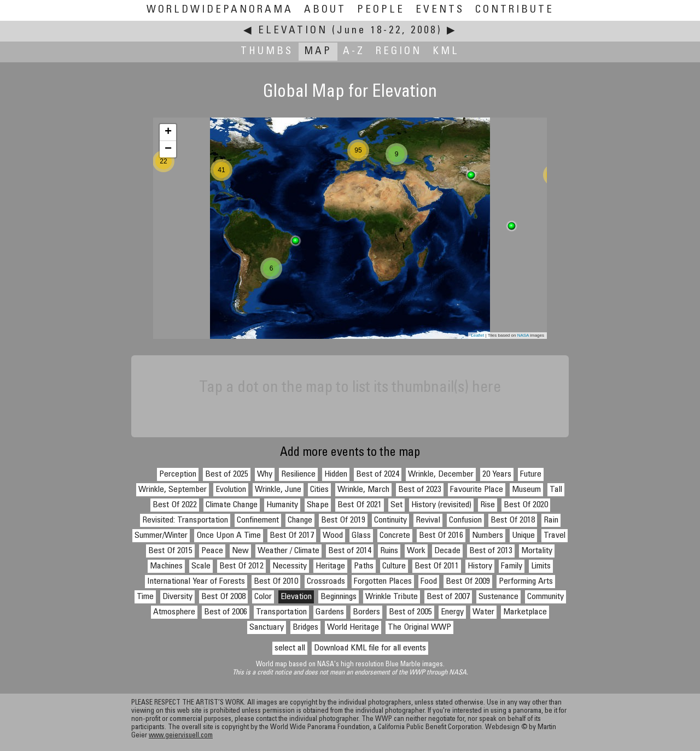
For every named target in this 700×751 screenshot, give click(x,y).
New (240, 551)
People (381, 10)
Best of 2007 (448, 597)
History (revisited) (441, 505)
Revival (428, 520)
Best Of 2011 (437, 566)
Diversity (177, 597)
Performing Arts (526, 582)
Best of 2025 (227, 474)
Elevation (293, 31)
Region (399, 52)
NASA (523, 335)
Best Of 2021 (360, 505)
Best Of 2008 (223, 597)
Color (263, 597)
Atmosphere (174, 612)
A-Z (354, 52)
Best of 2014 (350, 551)
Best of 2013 (491, 551)
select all (290, 648)
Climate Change (232, 505)
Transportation (281, 612)
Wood (333, 536)
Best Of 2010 (276, 582)
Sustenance (498, 597)
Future (531, 474)
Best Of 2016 (441, 536)
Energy (452, 612)
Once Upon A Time (229, 536)
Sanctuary (267, 627)
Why (265, 474)
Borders (366, 612)
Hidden (336, 474)
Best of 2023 (420, 490)
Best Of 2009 (468, 582)
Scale (201, 566)
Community (546, 597)
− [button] (168, 149)
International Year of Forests (196, 582)
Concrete (395, 536)
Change (300, 520)
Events (440, 10)
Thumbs (267, 52)
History (480, 566)
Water (483, 612)
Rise (488, 505)
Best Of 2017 (292, 536)
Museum (526, 490)
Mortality (537, 551)
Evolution (231, 490)
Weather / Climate (288, 551)
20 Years (497, 474)
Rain (551, 520)
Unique (523, 536)
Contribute (515, 10)
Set (396, 505)
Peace (212, 551)
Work (416, 551)
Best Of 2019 (343, 520)
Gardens (330, 612)
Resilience (298, 474)
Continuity (390, 520)
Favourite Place (477, 490)
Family (512, 566)
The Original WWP (419, 627)
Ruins (389, 551)
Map (318, 52)
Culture (394, 566)
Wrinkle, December (441, 474)
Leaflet (477, 335)
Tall (556, 490)
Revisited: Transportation (185, 520)
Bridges (305, 627)
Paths (364, 566)
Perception (178, 474)
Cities (319, 490)
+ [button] (168, 132)
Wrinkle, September (173, 490)
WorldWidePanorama (220, 10)
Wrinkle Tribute (392, 597)
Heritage (330, 566)
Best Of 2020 (526, 505)
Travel (555, 536)
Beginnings (339, 597)
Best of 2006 (226, 612)
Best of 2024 (378, 474)
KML (446, 52)
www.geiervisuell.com (181, 736)
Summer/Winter (161, 536)
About (325, 10)
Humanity (282, 505)
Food (429, 582)
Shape (318, 505)
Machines (166, 566)
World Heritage (353, 627)
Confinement (258, 520)
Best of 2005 (410, 612)
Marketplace (525, 612)
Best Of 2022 (175, 505)
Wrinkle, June (278, 490)
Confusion (465, 520)
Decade (447, 551)
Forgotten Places (383, 582)
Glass (361, 536)
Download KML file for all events (370, 648)
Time (145, 597)
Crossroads (326, 582)
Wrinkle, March (363, 490)
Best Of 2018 (513, 520)
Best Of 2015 (170, 551)
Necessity (290, 566)
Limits (541, 566)
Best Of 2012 (241, 566)
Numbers (488, 536)
